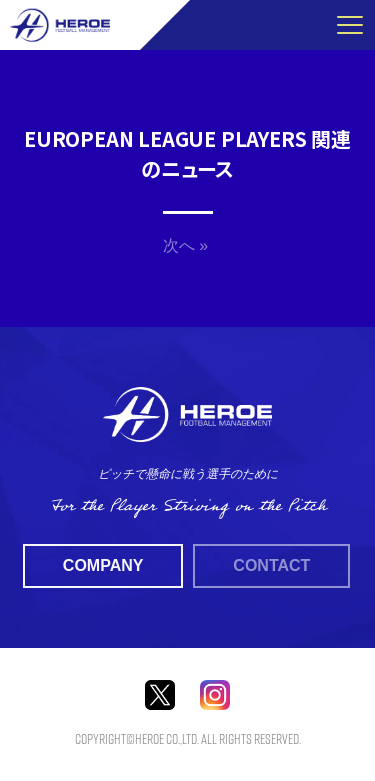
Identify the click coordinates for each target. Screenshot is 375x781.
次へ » (185, 245)
